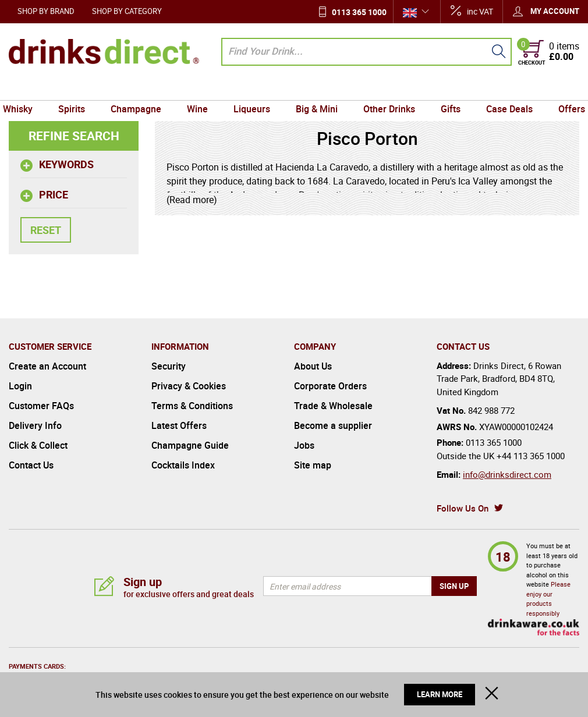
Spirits (79, 89)
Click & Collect (38, 445)
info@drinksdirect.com (507, 474)
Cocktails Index (183, 465)
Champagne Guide (190, 445)
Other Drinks (386, 89)
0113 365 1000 (359, 12)
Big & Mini (316, 89)
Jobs (304, 445)
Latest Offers (179, 425)
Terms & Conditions (192, 406)
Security (169, 366)
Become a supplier (333, 425)
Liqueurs (253, 89)
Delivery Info (35, 425)
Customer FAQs (41, 406)
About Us (313, 366)
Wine (200, 89)
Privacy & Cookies (189, 386)
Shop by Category (127, 11)
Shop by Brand (46, 11)
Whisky (26, 89)
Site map (313, 465)
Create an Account (47, 366)
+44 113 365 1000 (531, 456)
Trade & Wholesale (333, 406)
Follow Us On (463, 508)
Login (20, 386)
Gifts (446, 89)
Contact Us (31, 465)
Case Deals (502, 89)
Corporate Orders (330, 386)
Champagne (141, 89)
